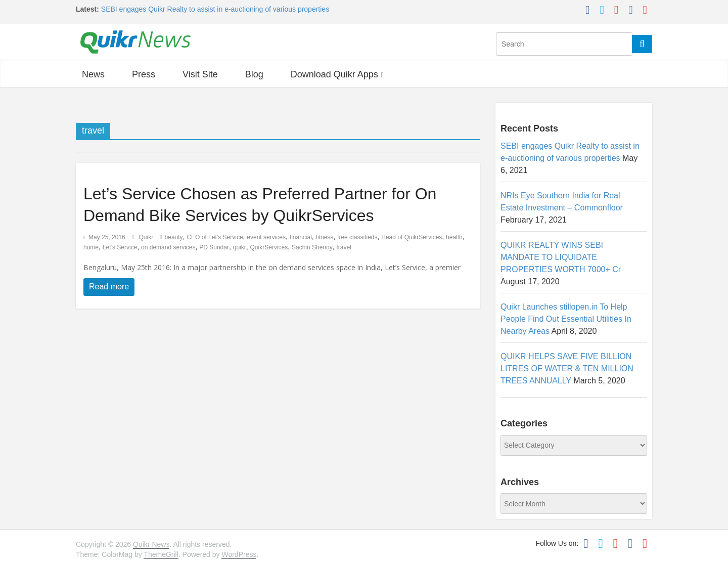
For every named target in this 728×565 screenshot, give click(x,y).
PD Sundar (214, 247)
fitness (325, 237)
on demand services (168, 247)
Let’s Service (120, 247)
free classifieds (357, 237)
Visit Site (200, 74)
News (93, 74)
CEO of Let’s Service (215, 237)
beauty (174, 237)
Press (144, 74)
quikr (240, 247)
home (91, 247)
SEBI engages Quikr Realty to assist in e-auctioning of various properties (215, 9)
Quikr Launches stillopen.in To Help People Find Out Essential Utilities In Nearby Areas (566, 319)
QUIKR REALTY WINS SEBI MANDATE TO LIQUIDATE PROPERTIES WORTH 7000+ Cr (561, 257)
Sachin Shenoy (312, 247)
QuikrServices (269, 247)
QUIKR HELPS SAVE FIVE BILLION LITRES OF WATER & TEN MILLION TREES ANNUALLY (567, 368)
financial (301, 237)
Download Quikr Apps (334, 74)
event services (266, 237)
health (454, 237)
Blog (254, 74)
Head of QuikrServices (412, 237)
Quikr (147, 237)
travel (344, 247)
